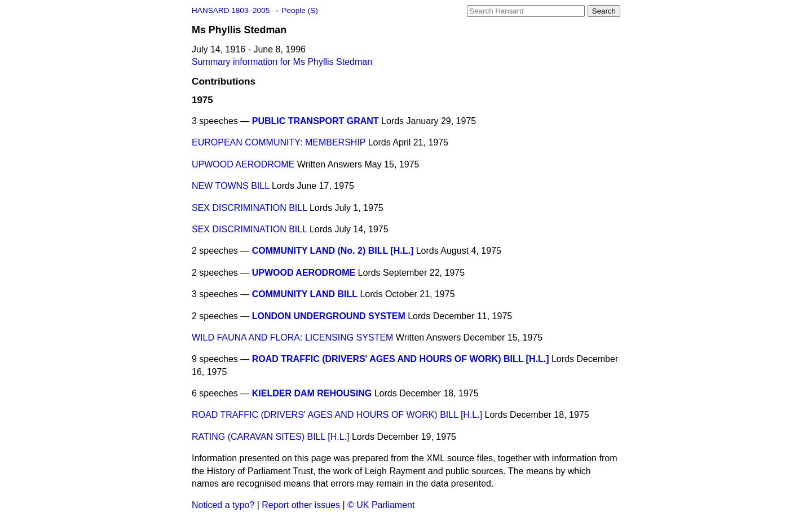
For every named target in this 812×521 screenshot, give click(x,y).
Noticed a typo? (223, 505)
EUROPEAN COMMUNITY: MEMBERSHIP (279, 142)
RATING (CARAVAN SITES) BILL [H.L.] (270, 437)
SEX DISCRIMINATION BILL (249, 208)
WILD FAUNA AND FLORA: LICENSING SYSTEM (292, 337)
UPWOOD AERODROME (243, 164)
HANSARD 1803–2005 (231, 10)
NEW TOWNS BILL (231, 186)
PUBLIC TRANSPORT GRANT (315, 121)
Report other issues (301, 505)
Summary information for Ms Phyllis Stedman (282, 62)
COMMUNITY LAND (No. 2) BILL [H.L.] (333, 251)
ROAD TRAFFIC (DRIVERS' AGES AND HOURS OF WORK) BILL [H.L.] (401, 359)
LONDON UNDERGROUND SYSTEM (329, 316)
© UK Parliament (381, 505)
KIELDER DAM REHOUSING (312, 393)
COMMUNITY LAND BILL (305, 294)
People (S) (299, 10)
